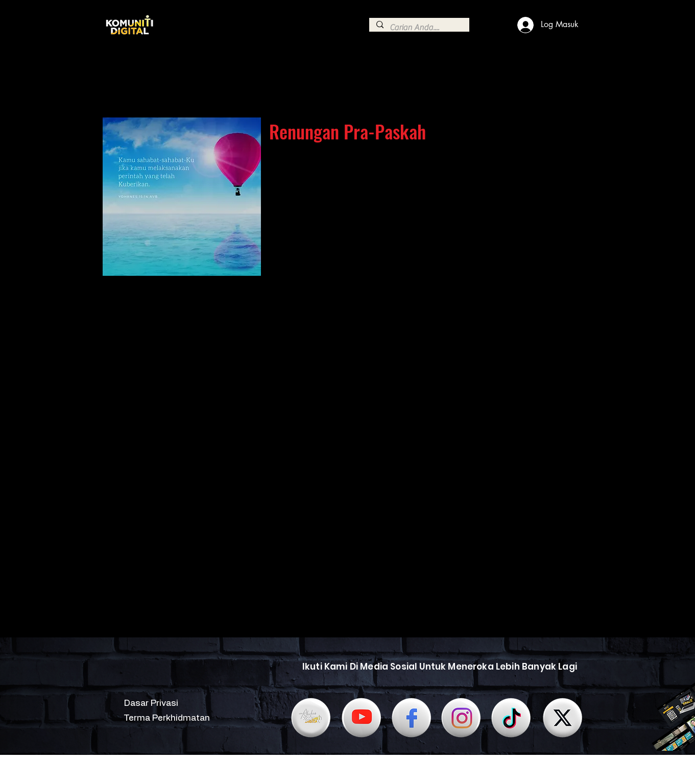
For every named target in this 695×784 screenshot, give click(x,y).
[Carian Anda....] (419, 28)
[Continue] (111, 73)
